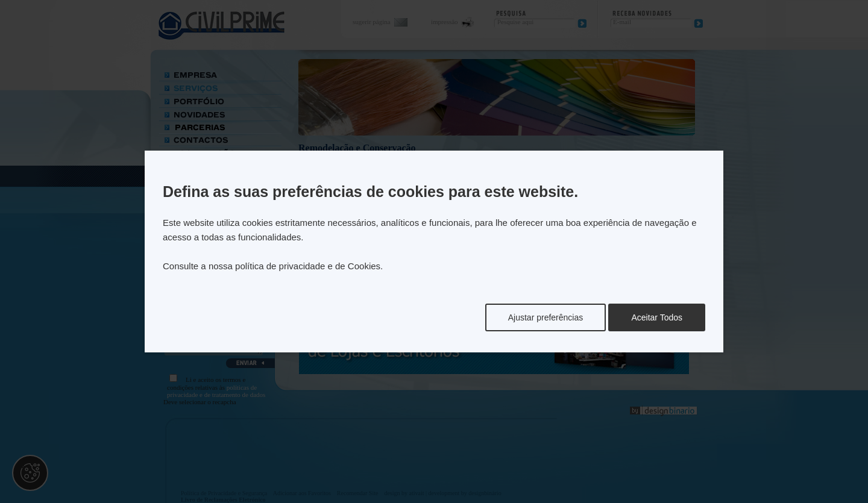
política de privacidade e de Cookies (308, 266)
